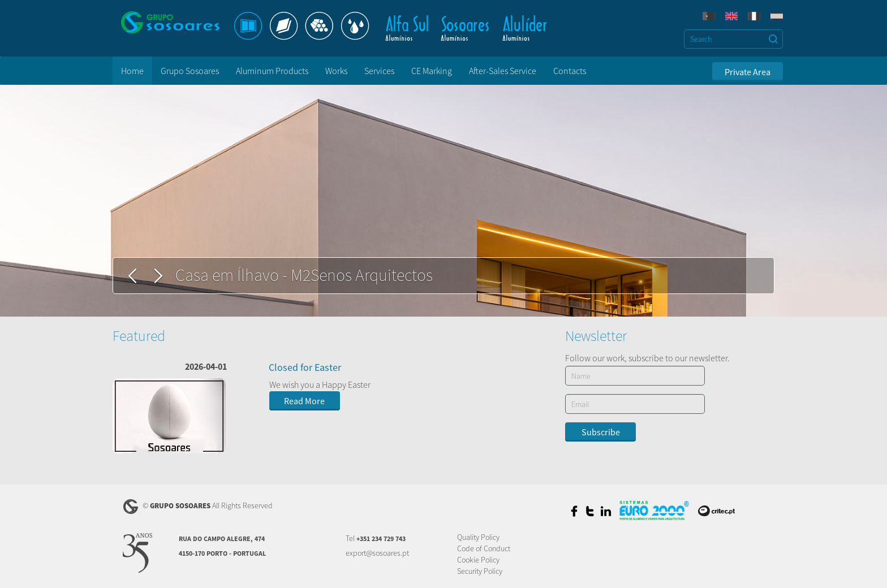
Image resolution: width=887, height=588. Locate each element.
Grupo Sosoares (190, 71)
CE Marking (432, 71)
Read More (304, 401)
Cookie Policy (478, 560)
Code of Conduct (484, 548)
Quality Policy (478, 537)
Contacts (570, 71)
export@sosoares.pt (377, 553)
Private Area (748, 72)
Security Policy (480, 571)
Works (336, 71)
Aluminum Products (272, 71)
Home (132, 71)
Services (379, 71)
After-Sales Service (503, 71)
